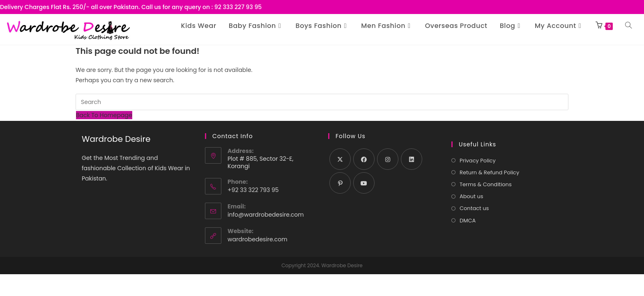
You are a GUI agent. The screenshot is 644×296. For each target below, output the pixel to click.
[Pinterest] (340, 183)
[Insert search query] (322, 102)
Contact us (474, 208)
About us (471, 196)
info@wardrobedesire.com (266, 215)
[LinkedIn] (412, 159)
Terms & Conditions (486, 184)
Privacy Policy (478, 161)
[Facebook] (364, 159)
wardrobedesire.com (258, 239)
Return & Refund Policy (489, 172)
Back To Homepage (104, 115)
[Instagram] (388, 159)
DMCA (468, 221)
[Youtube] (364, 183)
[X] (340, 159)
